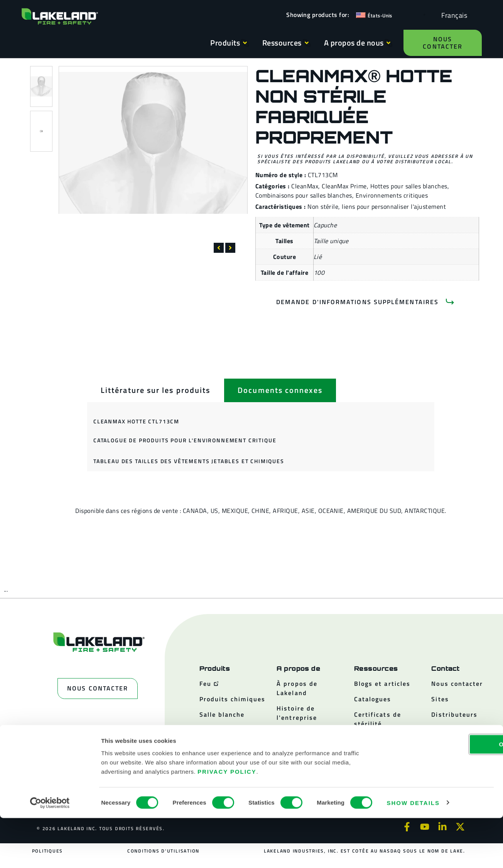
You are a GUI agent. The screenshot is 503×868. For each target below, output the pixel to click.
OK (439, 794)
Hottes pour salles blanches (409, 186)
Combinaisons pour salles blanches (304, 195)
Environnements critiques (392, 195)
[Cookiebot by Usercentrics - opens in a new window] (50, 853)
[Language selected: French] (452, 15)
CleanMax (305, 186)
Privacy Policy (227, 821)
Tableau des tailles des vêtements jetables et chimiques (189, 461)
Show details (413, 853)
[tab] (155, 390)
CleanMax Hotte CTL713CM (136, 421)
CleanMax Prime (344, 186)
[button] (219, 248)
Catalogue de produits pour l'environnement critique (185, 440)
